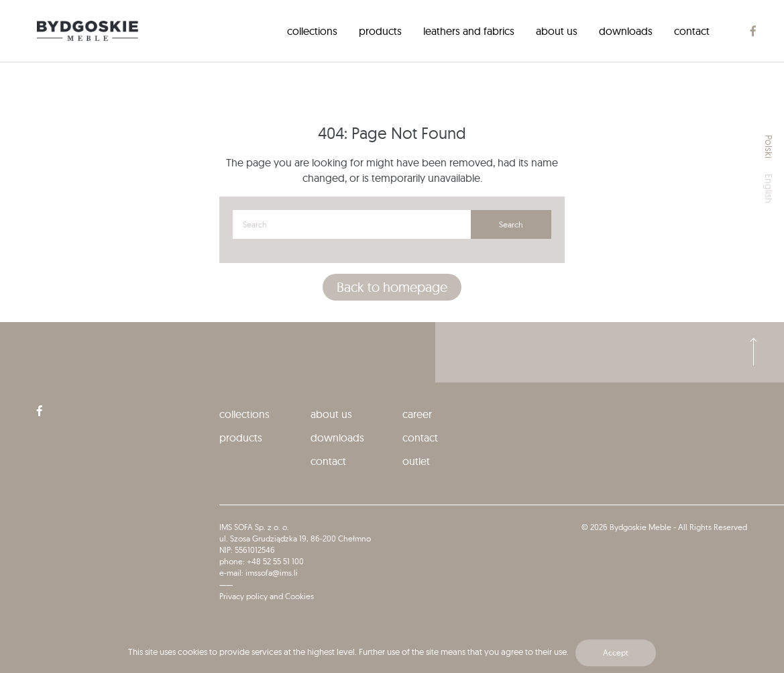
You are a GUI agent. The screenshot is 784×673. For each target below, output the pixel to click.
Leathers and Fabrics (469, 31)
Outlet (416, 461)
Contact (692, 31)
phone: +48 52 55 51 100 (262, 561)
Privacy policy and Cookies (267, 596)
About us (557, 31)
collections (244, 414)
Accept (616, 653)
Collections (312, 31)
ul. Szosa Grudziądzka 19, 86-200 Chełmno (295, 538)
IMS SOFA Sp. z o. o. (254, 527)
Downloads (626, 31)
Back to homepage (392, 287)
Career (417, 414)
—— (226, 585)
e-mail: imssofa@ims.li (259, 573)
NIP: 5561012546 (247, 550)
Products (380, 31)
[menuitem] (312, 31)
